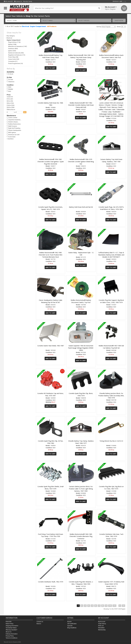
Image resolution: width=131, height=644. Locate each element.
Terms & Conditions (12, 638)
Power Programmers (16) (16, 63)
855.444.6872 (8, 1)
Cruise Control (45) (14, 59)
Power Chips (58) (13, 57)
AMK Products (12, 126)
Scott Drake (11, 137)
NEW (9, 87)
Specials (70, 626)
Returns (39, 624)
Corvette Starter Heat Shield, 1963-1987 (51, 346)
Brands (69, 622)
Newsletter (101, 628)
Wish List (101, 626)
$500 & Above (11, 110)
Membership (102, 630)
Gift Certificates (72, 624)
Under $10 (10, 97)
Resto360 (9, 622)
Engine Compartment (38, 26)
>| (123, 606)
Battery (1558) (12, 44)
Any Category (11, 36)
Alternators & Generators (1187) (18, 46)
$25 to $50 (10, 101)
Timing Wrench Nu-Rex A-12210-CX (111, 441)
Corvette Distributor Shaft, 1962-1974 (51, 582)
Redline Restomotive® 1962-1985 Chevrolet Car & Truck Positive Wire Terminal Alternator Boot (51, 255)
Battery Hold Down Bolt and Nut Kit (81, 207)
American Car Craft (13, 135)
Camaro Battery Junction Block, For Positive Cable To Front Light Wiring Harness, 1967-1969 (81, 489)
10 (110, 606)
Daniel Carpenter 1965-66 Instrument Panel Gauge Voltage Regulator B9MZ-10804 (81, 348)
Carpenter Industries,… (14, 120)
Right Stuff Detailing (14, 128)
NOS (9, 91)
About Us (9, 632)
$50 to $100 (10, 103)
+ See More (10, 139)
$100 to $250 (11, 105)
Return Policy (10, 624)
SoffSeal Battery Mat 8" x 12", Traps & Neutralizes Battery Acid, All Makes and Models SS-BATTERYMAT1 (111, 255)
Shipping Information (12, 626)
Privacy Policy (10, 636)
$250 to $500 (11, 107)
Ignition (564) (12, 51)
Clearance (10, 82)
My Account (102, 622)
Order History (102, 624)
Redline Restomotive (14, 124)
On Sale (10, 79)
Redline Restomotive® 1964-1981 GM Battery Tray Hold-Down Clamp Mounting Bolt (81, 57)
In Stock (10, 74)
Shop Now (119, 20)
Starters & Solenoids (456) (16, 53)
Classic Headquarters (14, 130)
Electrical (25, 26)
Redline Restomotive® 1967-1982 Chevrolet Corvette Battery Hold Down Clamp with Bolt (81, 105)
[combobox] (23, 20)
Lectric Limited (12, 118)
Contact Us (18, 1)
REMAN (10, 89)
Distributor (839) (13, 49)
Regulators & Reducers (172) (17, 55)
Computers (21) (13, 61)
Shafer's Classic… (13, 122)
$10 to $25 (10, 99)
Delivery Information (12, 634)
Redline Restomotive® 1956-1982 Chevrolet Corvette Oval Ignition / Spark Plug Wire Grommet (51, 162)
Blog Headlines (72, 628)
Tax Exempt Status (11, 628)
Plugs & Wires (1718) (14, 42)
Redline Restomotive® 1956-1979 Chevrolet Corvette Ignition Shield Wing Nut (81, 162)
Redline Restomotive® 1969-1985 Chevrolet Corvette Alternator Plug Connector (81, 536)
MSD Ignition (11, 132)
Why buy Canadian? (12, 630)
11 (114, 606)
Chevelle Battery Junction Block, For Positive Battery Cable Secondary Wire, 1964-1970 (111, 396)
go (25, 112)
